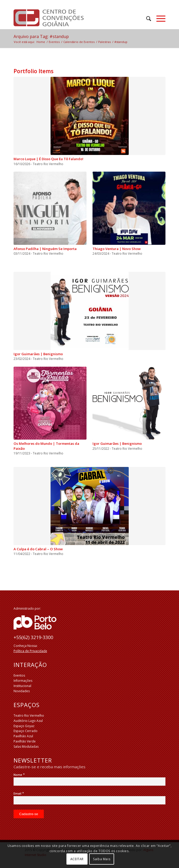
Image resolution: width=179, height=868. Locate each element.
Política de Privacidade (30, 651)
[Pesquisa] (146, 18)
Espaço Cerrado (26, 731)
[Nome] (90, 782)
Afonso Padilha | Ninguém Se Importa (45, 249)
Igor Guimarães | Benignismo (38, 354)
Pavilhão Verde (25, 741)
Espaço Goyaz (24, 726)
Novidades (22, 691)
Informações (23, 681)
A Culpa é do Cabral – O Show (38, 549)
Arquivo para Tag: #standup (41, 36)
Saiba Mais (102, 859)
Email (19, 793)
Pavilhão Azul (23, 736)
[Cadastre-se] (29, 814)
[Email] (90, 800)
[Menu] (158, 18)
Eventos (19, 675)
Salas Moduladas (26, 747)
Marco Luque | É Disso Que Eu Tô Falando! (48, 159)
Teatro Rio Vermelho (29, 716)
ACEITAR (77, 859)
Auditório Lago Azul (28, 721)
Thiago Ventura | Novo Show (117, 249)
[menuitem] (146, 18)
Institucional (22, 686)
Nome (19, 775)
